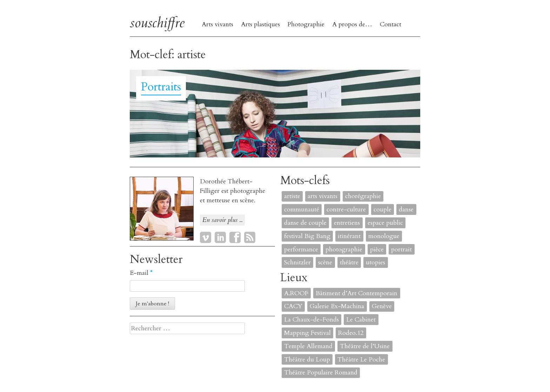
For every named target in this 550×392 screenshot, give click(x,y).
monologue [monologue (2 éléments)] (384, 236)
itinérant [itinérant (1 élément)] (349, 236)
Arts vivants (217, 24)
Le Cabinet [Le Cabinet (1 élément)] (361, 320)
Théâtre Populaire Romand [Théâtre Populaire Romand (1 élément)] (321, 373)
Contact (391, 24)
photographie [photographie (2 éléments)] (344, 249)
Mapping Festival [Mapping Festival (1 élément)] (307, 333)
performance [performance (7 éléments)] (301, 249)
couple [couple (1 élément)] (383, 209)
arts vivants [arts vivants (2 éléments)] (323, 196)
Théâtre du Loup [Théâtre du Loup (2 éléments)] (307, 360)
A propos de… (352, 24)
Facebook (235, 237)
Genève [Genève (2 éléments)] (382, 306)
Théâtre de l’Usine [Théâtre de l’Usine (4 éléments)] (365, 346)
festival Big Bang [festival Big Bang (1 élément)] (307, 236)
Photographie (306, 24)
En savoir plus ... (222, 220)
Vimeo (206, 237)
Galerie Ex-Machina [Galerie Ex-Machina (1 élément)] (337, 306)
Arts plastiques (260, 24)
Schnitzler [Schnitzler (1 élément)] (297, 262)
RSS (250, 237)
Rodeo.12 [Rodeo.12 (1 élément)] (351, 333)
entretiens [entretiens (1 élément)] (347, 223)
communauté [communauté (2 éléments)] (302, 209)
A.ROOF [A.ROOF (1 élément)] (296, 293)
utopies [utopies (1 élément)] (375, 262)
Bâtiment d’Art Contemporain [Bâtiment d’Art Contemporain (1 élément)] (357, 293)
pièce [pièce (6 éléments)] (377, 249)
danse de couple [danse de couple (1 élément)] (305, 223)
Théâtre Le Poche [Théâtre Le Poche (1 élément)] (361, 360)
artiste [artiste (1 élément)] (292, 196)
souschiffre (157, 23)
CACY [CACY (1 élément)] (293, 306)
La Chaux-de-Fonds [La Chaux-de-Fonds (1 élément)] (311, 320)
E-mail (141, 273)
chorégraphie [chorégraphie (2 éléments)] (363, 196)
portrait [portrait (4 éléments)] (401, 249)
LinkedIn (220, 237)
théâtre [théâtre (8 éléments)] (349, 262)
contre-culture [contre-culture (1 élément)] (346, 209)
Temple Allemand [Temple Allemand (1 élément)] (308, 346)
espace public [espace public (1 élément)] (385, 223)
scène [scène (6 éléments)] (325, 262)
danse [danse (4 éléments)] (406, 209)
